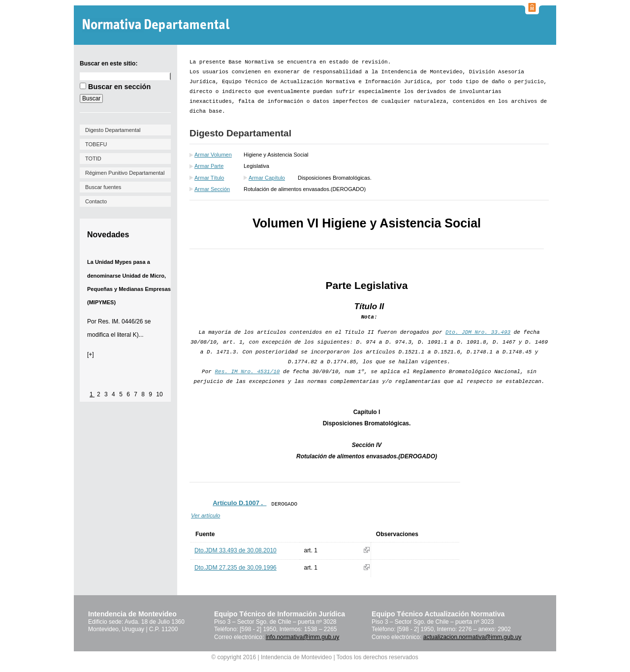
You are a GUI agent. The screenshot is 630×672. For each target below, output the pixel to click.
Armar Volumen (213, 155)
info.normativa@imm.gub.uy (303, 637)
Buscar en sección (119, 87)
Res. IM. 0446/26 (120, 321)
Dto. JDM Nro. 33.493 (478, 332)
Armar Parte (209, 166)
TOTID (93, 159)
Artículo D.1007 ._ (239, 503)
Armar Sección (212, 189)
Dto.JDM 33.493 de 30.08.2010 (236, 550)
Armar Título (209, 178)
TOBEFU (96, 144)
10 (159, 394)
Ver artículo (205, 515)
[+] (91, 354)
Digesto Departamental (113, 130)
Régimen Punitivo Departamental (125, 173)
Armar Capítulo (267, 178)
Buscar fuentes (103, 187)
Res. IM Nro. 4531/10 (247, 372)
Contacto (96, 201)
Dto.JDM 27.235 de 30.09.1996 (236, 568)
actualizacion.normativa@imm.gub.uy (472, 637)
